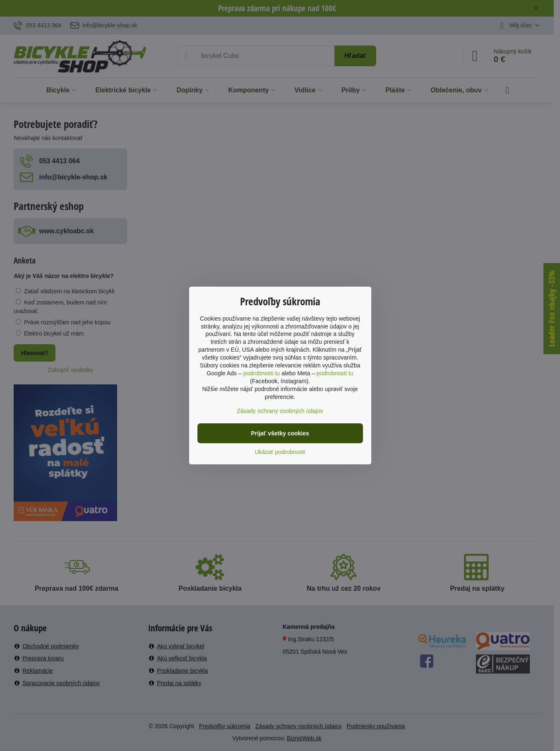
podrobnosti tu (261, 373)
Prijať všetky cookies (280, 433)
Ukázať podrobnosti (280, 452)
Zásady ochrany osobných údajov (280, 411)
